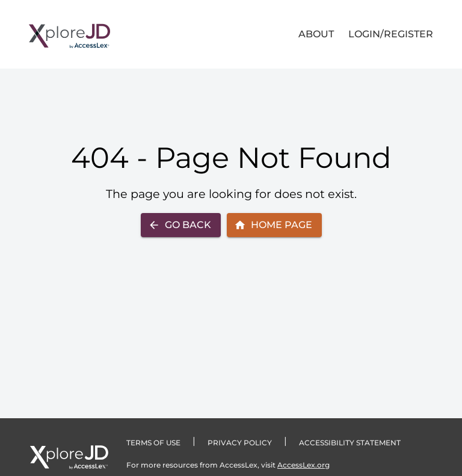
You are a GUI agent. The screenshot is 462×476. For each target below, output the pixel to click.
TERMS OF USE (153, 443)
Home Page (273, 225)
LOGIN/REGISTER (391, 34)
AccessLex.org (303, 465)
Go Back (180, 225)
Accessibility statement (350, 443)
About (316, 34)
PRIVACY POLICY (240, 443)
